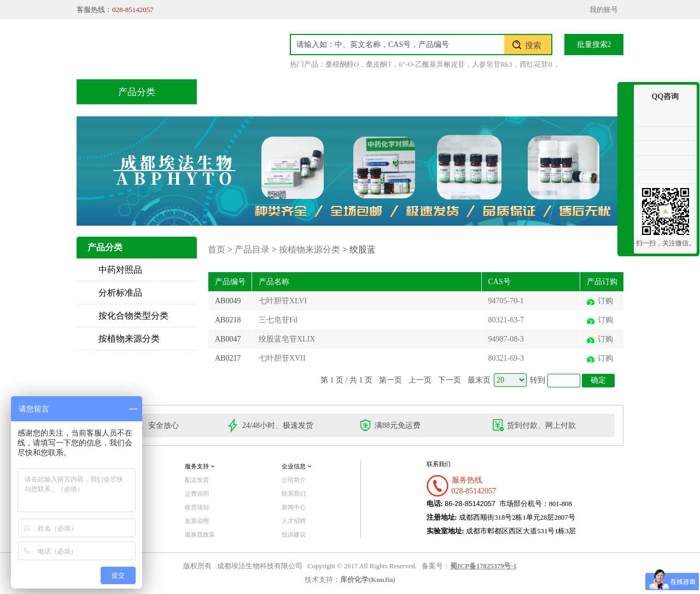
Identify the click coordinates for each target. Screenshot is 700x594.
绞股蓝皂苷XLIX (287, 339)
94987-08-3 (506, 339)
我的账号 (604, 10)
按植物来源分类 (129, 339)
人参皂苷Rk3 (492, 64)
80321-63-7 (506, 320)
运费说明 (197, 493)
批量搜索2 (594, 45)
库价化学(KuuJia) (367, 580)
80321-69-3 (506, 358)
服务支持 (200, 466)
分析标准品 (120, 293)
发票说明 (197, 521)
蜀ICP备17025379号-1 (483, 566)
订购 (605, 301)
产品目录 (296, 92)
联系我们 (571, 92)
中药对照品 (120, 270)
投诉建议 (294, 534)
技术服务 (365, 92)
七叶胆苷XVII (282, 358)
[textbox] (398, 45)
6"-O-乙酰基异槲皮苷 (432, 64)
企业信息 (296, 466)
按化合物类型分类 (133, 316)
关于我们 (503, 92)
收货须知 (197, 507)
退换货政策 (200, 534)
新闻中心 (294, 507)
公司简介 (294, 480)
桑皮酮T (379, 64)
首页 (235, 92)
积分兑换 (434, 92)
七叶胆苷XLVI (283, 301)
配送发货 (197, 480)
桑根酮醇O (342, 64)
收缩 (626, 124)
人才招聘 (294, 521)
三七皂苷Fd (278, 320)
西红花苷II (536, 64)
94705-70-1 (506, 301)
